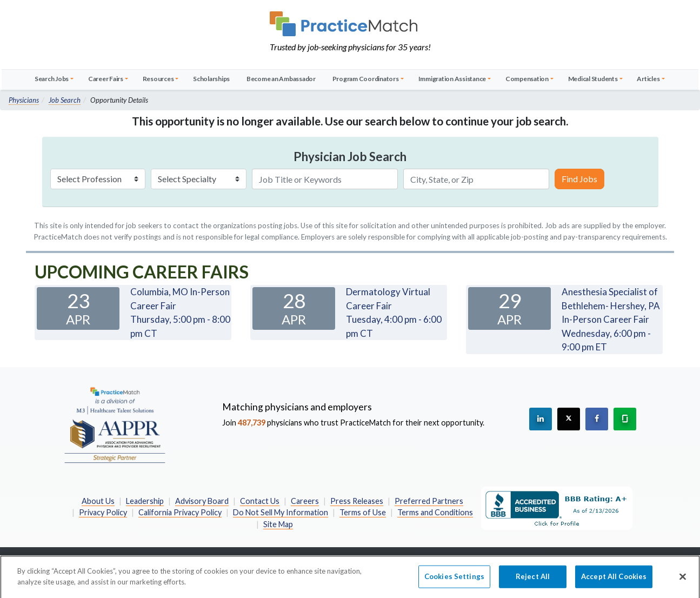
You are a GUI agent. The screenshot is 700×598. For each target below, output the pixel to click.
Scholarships (211, 79)
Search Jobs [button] (52, 79)
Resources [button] (158, 79)
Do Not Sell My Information (281, 512)
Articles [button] (648, 79)
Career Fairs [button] (106, 79)
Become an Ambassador (281, 79)
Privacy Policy (103, 512)
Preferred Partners (429, 501)
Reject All (533, 581)
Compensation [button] (527, 79)
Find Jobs (579, 179)
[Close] (683, 581)
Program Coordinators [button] (366, 79)
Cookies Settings (454, 581)
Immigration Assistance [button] (452, 79)
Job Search (65, 100)
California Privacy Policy (180, 512)
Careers (305, 501)
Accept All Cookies (614, 581)
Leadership (145, 501)
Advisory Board (202, 501)
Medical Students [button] (593, 79)
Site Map (278, 524)
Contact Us (260, 501)
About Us (98, 501)
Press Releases (357, 501)
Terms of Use (363, 512)
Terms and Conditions (435, 512)
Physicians (24, 100)
